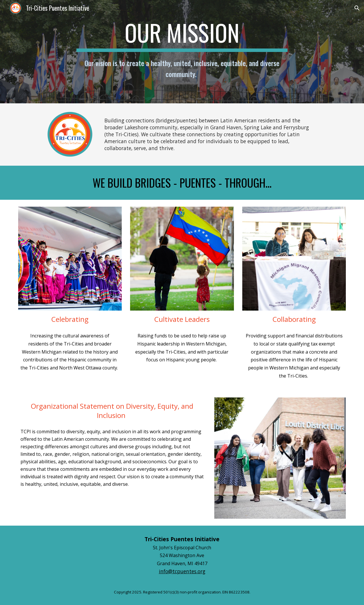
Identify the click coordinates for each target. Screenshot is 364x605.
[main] (182, 52)
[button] (357, 8)
